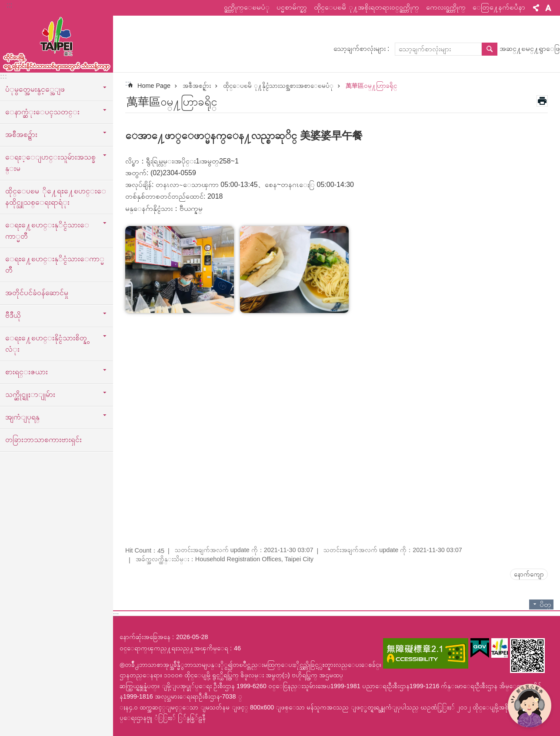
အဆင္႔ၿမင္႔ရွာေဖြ (530, 48)
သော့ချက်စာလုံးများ (360, 48)
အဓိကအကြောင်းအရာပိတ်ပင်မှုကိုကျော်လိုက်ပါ (5, 5)
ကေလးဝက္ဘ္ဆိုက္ (446, 7)
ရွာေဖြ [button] (490, 49)
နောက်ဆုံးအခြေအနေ (145, 637)
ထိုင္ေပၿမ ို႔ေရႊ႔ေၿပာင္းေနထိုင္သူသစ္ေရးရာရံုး (56, 196)
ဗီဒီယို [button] (13, 315)
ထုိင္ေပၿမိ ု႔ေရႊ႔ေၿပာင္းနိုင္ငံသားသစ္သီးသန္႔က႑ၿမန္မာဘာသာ (57, 42)
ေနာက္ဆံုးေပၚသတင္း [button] (42, 112)
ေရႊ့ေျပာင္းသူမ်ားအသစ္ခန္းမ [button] (50, 163)
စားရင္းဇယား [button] (27, 372)
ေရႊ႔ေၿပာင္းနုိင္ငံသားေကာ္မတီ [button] (47, 230)
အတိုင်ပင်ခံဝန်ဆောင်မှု (37, 293)
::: (9, 5)
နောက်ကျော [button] (529, 574)
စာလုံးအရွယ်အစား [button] (548, 8)
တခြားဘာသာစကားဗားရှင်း (43, 440)
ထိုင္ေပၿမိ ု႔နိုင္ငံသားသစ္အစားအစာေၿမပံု (278, 86)
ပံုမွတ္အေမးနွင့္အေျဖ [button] (35, 89)
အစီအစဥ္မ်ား (197, 86)
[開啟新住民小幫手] (530, 706)
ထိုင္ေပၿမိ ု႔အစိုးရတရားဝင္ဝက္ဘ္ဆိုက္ (367, 7)
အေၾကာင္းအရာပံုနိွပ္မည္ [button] (542, 101)
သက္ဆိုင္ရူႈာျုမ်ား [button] (30, 394)
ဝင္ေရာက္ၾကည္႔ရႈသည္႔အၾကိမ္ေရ (174, 648)
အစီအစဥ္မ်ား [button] (21, 134)
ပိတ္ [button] (545, 604)
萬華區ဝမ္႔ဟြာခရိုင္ (371, 86)
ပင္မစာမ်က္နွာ (292, 7)
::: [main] (128, 83)
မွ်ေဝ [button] (536, 8)
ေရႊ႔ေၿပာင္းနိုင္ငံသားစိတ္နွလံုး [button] (46, 343)
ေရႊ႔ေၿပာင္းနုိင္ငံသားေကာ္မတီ (55, 264)
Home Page (154, 86)
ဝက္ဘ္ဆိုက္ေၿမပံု (247, 7)
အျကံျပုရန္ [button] (22, 417)
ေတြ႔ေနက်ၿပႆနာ (499, 7)
